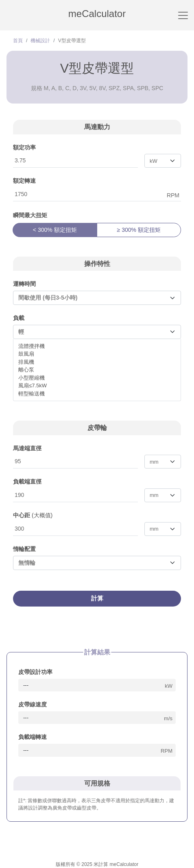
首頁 (18, 41)
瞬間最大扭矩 (30, 215)
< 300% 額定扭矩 (55, 230)
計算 (97, 598)
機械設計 (40, 41)
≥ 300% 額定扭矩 (139, 230)
